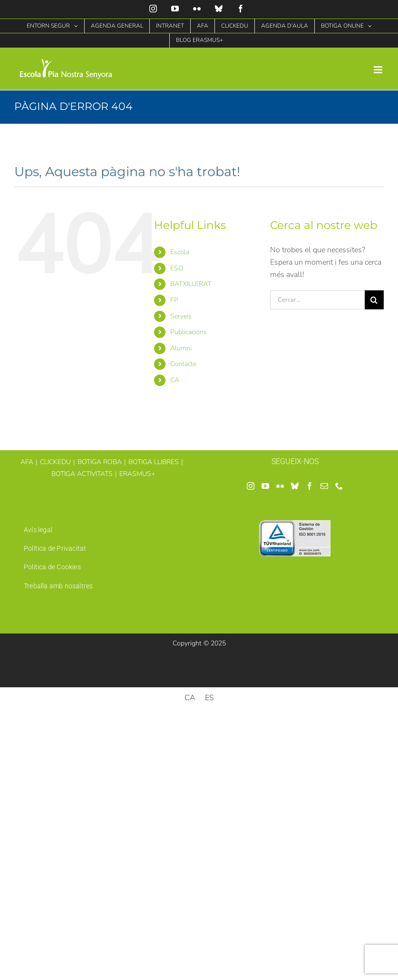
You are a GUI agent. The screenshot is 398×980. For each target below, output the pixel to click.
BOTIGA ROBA (100, 462)
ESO (177, 268)
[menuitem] (213, 380)
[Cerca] (374, 300)
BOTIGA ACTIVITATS (82, 474)
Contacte (183, 364)
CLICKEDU (55, 462)
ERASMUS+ (137, 474)
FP (174, 300)
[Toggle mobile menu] (379, 70)
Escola (180, 252)
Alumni (181, 348)
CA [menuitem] (190, 698)
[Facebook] (310, 486)
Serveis (181, 316)
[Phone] (339, 486)
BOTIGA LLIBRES (154, 462)
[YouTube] (265, 486)
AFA (27, 462)
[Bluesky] (295, 486)
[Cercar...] (317, 300)
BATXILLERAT (191, 284)
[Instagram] (251, 486)
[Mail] (324, 486)
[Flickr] (280, 486)
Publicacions (189, 332)
